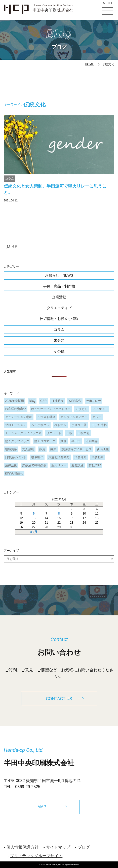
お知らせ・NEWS (59, 275)
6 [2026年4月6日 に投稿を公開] (34, 514)
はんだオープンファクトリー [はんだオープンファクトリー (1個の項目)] (51, 409)
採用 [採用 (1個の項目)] (42, 449)
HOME (90, 64)
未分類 (59, 340)
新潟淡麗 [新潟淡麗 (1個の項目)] (103, 449)
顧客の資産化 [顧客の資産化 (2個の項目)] (14, 473)
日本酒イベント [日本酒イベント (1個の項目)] (16, 457)
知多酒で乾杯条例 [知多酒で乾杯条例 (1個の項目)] (34, 465)
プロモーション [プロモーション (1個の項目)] (16, 425)
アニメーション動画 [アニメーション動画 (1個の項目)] (19, 417)
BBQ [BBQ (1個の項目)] (32, 401)
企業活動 (59, 297)
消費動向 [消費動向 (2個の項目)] (98, 457)
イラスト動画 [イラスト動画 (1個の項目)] (46, 417)
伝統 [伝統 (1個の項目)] (69, 433)
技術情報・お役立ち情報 (59, 319)
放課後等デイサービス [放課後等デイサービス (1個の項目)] (76, 449)
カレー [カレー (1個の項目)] (97, 417)
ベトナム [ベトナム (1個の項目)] (60, 425)
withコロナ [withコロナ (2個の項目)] (93, 401)
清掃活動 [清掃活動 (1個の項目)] (11, 465)
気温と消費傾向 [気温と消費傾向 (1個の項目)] (59, 457)
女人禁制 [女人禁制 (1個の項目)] (28, 449)
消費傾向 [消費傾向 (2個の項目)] (81, 457)
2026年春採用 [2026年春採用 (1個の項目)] (14, 401)
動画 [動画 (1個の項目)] (63, 441)
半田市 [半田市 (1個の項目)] (76, 441)
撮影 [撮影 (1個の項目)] (53, 449)
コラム (10, 178)
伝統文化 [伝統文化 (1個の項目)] (84, 433)
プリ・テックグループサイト (36, 856)
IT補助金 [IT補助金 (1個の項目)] (57, 401)
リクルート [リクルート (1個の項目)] (54, 433)
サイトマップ (58, 847)
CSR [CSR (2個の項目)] (43, 401)
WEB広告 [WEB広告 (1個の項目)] (75, 401)
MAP (42, 807)
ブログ (84, 847)
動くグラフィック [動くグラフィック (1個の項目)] (17, 441)
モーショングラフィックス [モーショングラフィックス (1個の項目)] (23, 433)
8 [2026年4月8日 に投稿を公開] (59, 514)
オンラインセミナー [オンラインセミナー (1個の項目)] (74, 417)
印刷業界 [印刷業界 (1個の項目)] (92, 441)
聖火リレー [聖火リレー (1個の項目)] (59, 465)
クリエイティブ (59, 308)
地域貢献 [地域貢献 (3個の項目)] (11, 449)
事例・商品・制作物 (59, 286)
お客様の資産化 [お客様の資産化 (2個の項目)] (16, 409)
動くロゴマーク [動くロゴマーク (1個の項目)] (45, 441)
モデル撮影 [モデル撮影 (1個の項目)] (99, 425)
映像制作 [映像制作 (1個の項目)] (37, 457)
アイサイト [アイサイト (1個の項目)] (100, 409)
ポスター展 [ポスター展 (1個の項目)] (79, 425)
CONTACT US (59, 699)
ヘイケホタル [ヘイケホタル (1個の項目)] (40, 425)
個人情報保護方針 (22, 847)
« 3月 (34, 532)
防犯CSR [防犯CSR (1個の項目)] (95, 465)
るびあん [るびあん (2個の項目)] (82, 409)
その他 (59, 351)
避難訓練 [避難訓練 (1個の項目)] (77, 465)
